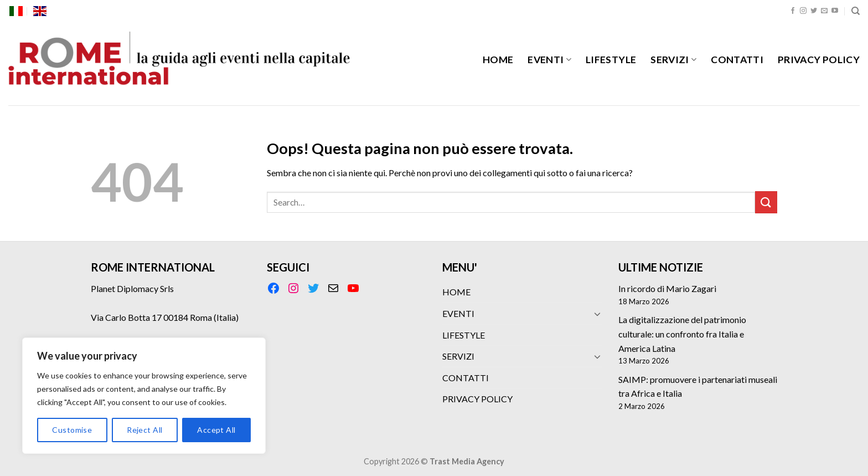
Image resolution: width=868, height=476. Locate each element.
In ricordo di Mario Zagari (667, 288)
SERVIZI (673, 60)
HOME (498, 60)
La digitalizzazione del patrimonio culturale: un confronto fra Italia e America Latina (682, 334)
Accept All (216, 430)
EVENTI (549, 60)
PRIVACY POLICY (819, 60)
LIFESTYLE (611, 60)
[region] (144, 396)
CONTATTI (737, 60)
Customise (72, 430)
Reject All (144, 430)
